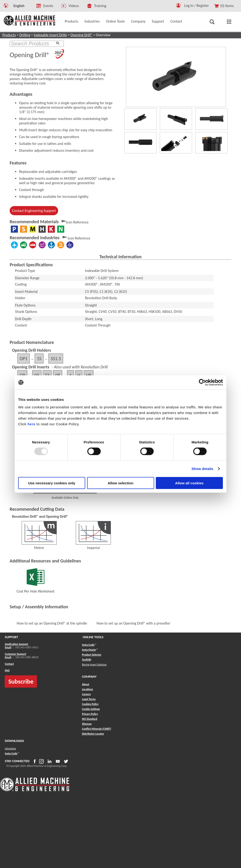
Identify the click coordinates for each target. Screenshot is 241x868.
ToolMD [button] (86, 660)
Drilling (25, 35)
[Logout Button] (198, 5)
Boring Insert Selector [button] (94, 665)
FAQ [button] (7, 670)
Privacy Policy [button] (90, 714)
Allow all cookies (189, 483)
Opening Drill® (81, 35)
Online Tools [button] (115, 21)
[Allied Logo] (35, 790)
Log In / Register (197, 6)
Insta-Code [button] (88, 645)
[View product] (176, 77)
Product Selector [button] (92, 655)
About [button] (86, 684)
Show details (203, 469)
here (32, 424)
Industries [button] (92, 21)
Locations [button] (87, 689)
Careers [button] (86, 694)
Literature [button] (10, 749)
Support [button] (158, 21)
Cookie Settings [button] (91, 709)
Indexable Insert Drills (50, 35)
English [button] (19, 6)
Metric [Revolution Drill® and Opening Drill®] (39, 545)
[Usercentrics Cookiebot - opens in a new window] (202, 382)
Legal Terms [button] (89, 699)
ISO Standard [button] (90, 719)
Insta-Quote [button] (89, 650)
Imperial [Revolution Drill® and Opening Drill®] (93, 545)
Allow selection (120, 483)
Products (9, 35)
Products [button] (71, 21)
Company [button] (138, 21)
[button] (178, 6)
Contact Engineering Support (34, 211)
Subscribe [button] (21, 681)
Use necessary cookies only (52, 483)
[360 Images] (59, 55)
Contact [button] (176, 21)
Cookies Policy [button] (90, 704)
